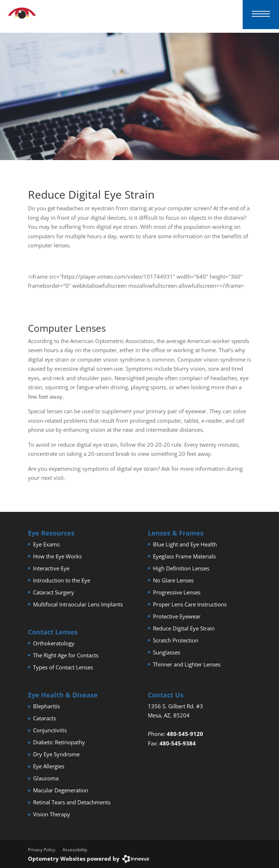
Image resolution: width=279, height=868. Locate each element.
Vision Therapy (52, 814)
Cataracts (45, 718)
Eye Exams (46, 544)
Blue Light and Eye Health (185, 544)
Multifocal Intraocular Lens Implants (78, 604)
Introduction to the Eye (62, 580)
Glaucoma (46, 778)
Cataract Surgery (54, 592)
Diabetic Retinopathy (59, 742)
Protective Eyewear (177, 616)
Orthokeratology (54, 643)
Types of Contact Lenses (63, 667)
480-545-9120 (185, 734)
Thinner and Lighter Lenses (187, 664)
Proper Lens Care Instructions (190, 604)
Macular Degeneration (61, 790)
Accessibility (75, 850)
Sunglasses (167, 652)
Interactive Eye (51, 568)
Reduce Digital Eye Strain (184, 628)
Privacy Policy (42, 850)
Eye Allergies (49, 766)
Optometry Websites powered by (74, 859)
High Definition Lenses (181, 568)
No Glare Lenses (173, 580)
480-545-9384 (178, 743)
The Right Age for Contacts (66, 655)
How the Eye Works (57, 556)
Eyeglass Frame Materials (184, 556)
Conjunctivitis (50, 730)
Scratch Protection (176, 640)
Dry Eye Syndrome (56, 754)
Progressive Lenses (177, 592)
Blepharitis (46, 706)
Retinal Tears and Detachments (72, 802)
